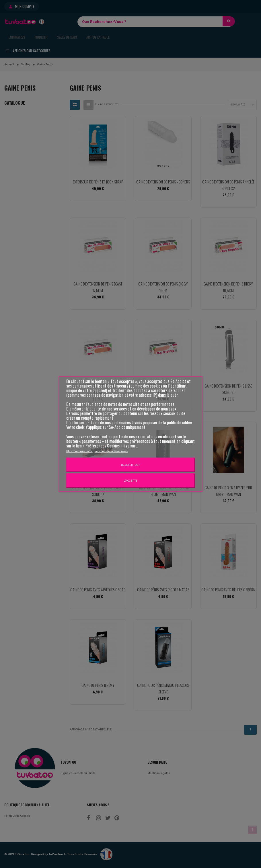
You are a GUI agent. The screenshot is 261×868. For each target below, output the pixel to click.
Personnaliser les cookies (111, 451)
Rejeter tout (130, 465)
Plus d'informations (79, 451)
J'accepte (130, 480)
